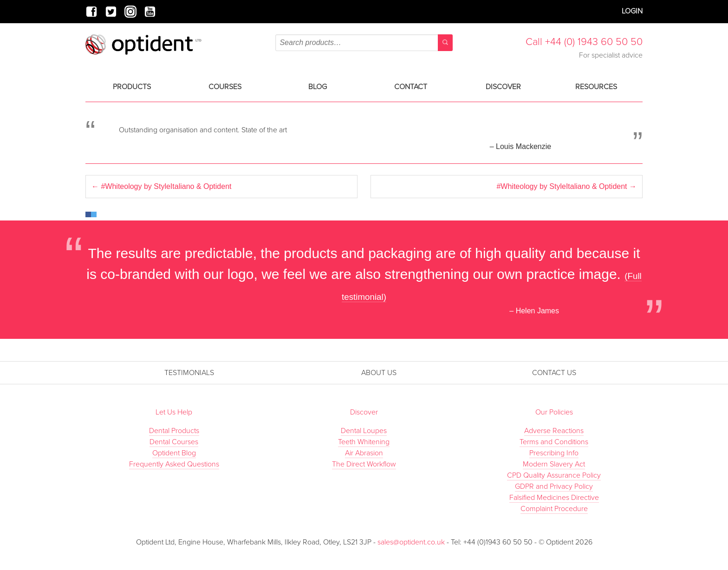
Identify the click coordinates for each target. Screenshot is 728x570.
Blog (318, 87)
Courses (225, 87)
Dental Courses (174, 442)
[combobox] (364, 43)
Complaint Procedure (554, 509)
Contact (411, 87)
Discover (503, 87)
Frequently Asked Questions (174, 464)
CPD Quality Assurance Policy (554, 475)
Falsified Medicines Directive (554, 498)
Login (632, 11)
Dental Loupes (364, 431)
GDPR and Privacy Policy (554, 486)
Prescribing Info (554, 453)
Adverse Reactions (554, 431)
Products (132, 87)
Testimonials (189, 373)
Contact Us (554, 373)
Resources (596, 87)
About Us (379, 373)
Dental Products (174, 431)
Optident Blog (174, 453)
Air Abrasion (364, 453)
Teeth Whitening (364, 442)
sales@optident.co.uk (412, 542)
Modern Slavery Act (554, 464)
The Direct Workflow (364, 464)
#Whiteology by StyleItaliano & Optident (162, 186)
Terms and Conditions (554, 442)
